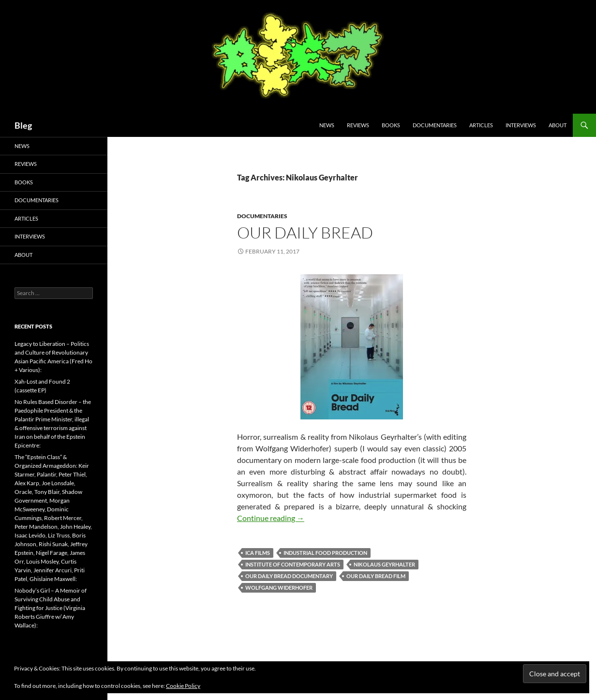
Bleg (23, 125)
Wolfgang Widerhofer (279, 588)
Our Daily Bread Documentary (289, 576)
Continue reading (271, 518)
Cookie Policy (183, 686)
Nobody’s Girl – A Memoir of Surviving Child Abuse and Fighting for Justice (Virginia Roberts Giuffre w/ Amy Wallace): (51, 608)
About (558, 125)
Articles (481, 125)
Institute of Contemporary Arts (293, 564)
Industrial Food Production (325, 553)
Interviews (521, 125)
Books (391, 125)
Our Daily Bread (305, 232)
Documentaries (435, 125)
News (327, 125)
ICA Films (258, 553)
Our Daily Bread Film (376, 576)
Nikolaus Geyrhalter (384, 564)
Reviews (358, 125)
